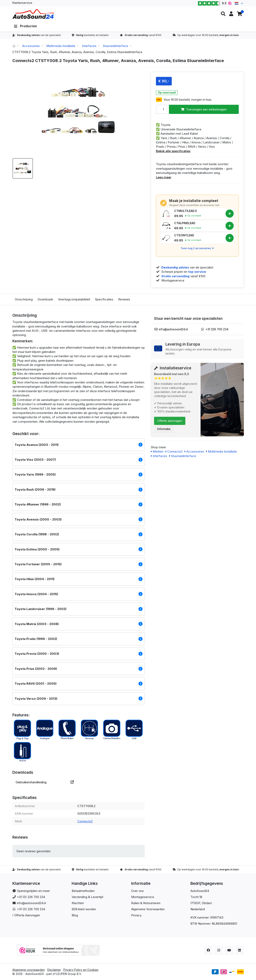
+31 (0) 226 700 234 (31, 897)
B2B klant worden (84, 909)
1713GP (195, 903)
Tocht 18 (196, 897)
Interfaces (89, 46)
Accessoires (31, 46)
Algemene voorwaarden (29, 970)
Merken (157, 451)
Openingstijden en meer (33, 891)
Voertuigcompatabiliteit (74, 299)
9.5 (215, 3)
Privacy (136, 915)
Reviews (124, 299)
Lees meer (164, 177)
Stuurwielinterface (116, 46)
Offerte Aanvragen (27, 915)
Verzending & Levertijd (87, 897)
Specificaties (104, 299)
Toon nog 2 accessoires (197, 248)
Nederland (198, 909)
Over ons (137, 891)
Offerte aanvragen (170, 421)
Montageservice (143, 897)
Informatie (164, 429)
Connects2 (85, 821)
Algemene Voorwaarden (148, 909)
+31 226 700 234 (217, 329)
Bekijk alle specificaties (173, 151)
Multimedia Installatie (61, 46)
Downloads (45, 299)
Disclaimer (54, 970)
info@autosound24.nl (173, 329)
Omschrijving (24, 299)
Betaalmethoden (83, 891)
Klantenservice (22, 3)
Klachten (78, 903)
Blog (75, 915)
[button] (223, 14)
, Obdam (206, 903)
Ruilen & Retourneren (146, 903)
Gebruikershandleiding (45, 782)
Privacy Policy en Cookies (81, 970)
